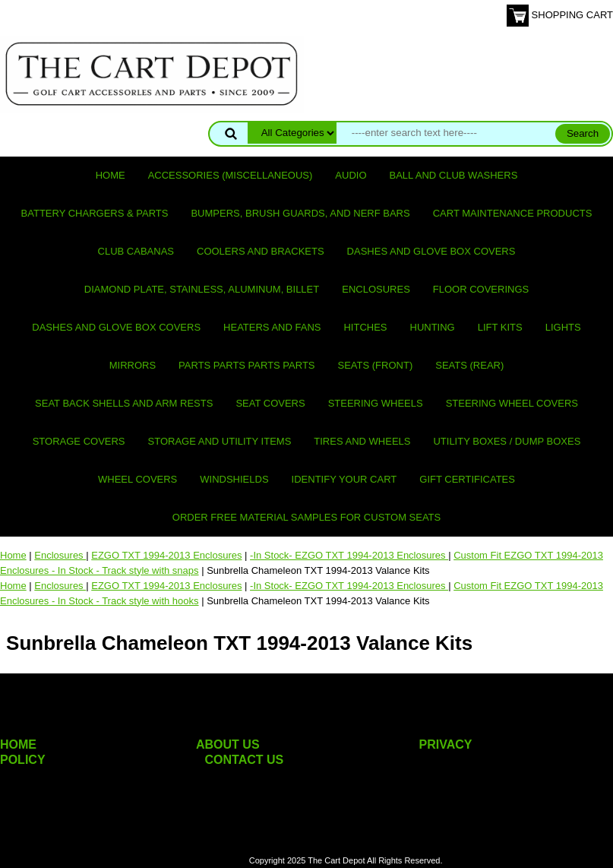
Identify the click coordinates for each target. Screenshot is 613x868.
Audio (351, 175)
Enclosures (376, 289)
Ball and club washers (454, 175)
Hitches (365, 327)
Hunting (433, 327)
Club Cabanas (136, 251)
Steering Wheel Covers (512, 403)
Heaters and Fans (272, 327)
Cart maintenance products (513, 213)
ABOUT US (228, 744)
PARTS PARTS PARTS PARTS (246, 365)
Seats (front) (376, 365)
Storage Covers (79, 441)
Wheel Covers (137, 479)
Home (111, 175)
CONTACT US (245, 760)
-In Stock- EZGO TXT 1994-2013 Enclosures (349, 555)
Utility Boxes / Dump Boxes (507, 441)
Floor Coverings (481, 289)
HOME (18, 744)
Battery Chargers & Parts (95, 213)
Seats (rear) (469, 365)
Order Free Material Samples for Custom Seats (306, 517)
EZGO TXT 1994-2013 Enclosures (166, 555)
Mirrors (133, 365)
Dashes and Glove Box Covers (431, 251)
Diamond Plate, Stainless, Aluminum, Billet (202, 289)
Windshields (234, 479)
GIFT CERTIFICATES (467, 479)
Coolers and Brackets (261, 251)
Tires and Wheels (362, 441)
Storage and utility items (220, 441)
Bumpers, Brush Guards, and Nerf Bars (300, 213)
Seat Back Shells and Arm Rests (124, 403)
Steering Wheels (376, 403)
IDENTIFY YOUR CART (344, 479)
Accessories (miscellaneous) (231, 175)
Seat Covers (270, 403)
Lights (563, 327)
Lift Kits (500, 327)
